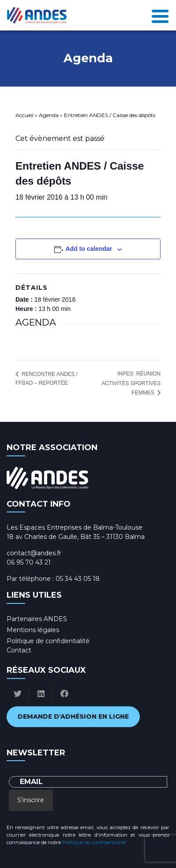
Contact (19, 650)
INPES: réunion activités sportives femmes (131, 383)
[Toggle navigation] (160, 15)
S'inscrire (31, 800)
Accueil (24, 115)
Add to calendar (89, 249)
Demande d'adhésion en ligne (73, 716)
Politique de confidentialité (48, 641)
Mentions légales (33, 630)
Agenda (49, 115)
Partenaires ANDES (37, 619)
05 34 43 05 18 (78, 579)
